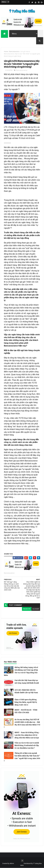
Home (6, 51)
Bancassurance (14, 51)
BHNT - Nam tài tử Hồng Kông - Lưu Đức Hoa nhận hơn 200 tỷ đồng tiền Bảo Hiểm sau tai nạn (27, 735)
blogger (36, 609)
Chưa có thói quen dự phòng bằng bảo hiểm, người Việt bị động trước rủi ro (26, 702)
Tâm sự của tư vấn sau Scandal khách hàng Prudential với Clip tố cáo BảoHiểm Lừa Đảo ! (27, 745)
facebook (27, 609)
